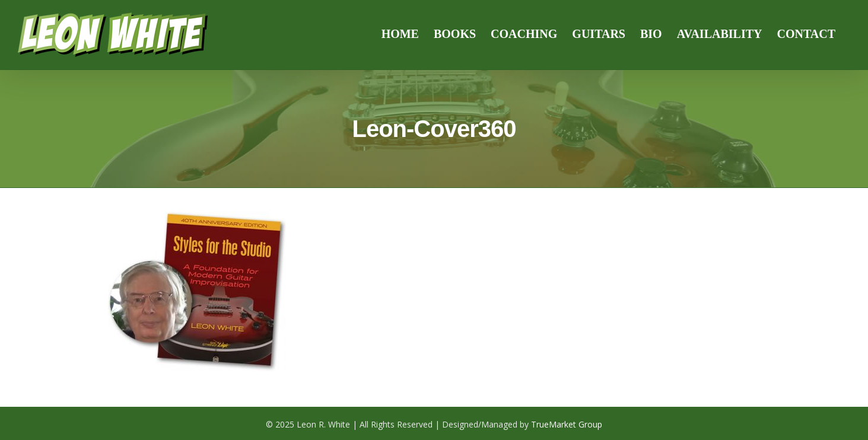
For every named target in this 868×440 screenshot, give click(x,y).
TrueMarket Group (567, 424)
